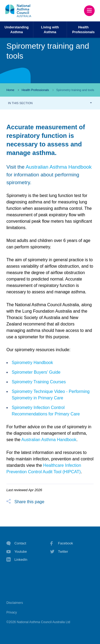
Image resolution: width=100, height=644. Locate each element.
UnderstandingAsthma (17, 29)
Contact (16, 543)
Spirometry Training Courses (39, 382)
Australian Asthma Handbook (59, 167)
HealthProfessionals (83, 29)
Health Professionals (35, 90)
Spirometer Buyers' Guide (36, 372)
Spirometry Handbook (32, 363)
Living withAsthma (50, 29)
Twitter (59, 552)
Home (10, 90)
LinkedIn (17, 560)
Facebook (62, 543)
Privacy (12, 612)
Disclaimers (15, 603)
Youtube (17, 552)
